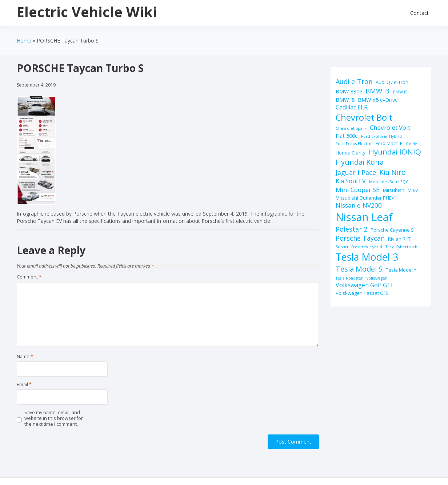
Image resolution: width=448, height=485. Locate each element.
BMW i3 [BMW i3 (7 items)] (378, 91)
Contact (419, 13)
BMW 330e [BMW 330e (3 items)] (349, 91)
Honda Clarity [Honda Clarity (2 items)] (351, 153)
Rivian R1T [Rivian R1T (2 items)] (399, 239)
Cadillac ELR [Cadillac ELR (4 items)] (352, 107)
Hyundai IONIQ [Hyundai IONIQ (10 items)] (395, 152)
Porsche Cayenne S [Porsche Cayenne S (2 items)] (392, 230)
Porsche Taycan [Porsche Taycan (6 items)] (360, 238)
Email (24, 385)
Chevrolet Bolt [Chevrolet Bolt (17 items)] (364, 117)
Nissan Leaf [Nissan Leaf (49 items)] (364, 217)
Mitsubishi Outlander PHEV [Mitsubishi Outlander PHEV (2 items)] (365, 198)
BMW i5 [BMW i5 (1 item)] (400, 92)
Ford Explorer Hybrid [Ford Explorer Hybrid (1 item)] (381, 136)
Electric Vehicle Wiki (87, 12)
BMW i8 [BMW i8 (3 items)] (345, 100)
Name (25, 357)
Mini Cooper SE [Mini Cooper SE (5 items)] (358, 190)
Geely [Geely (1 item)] (411, 144)
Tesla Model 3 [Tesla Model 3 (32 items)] (367, 257)
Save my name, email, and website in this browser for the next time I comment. (54, 419)
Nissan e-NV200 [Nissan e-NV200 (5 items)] (359, 205)
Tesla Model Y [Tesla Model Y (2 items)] (401, 270)
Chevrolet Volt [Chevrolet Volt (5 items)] (390, 127)
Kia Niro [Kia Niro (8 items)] (393, 172)
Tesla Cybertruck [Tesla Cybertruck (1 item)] (401, 247)
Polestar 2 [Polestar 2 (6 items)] (351, 229)
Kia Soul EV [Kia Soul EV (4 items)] (351, 181)
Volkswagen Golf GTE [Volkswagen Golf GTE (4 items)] (365, 285)
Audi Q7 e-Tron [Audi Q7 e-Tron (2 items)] (392, 82)
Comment (29, 277)
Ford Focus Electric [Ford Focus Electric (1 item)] (354, 144)
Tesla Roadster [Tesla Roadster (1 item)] (349, 278)
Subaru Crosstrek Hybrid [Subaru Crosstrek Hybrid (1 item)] (359, 247)
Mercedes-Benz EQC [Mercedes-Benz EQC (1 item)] (389, 182)
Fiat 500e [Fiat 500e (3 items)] (347, 136)
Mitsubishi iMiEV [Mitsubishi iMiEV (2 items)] (401, 190)
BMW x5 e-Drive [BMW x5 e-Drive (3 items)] (378, 100)
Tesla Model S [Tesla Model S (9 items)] (359, 269)
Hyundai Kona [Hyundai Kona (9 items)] (360, 162)
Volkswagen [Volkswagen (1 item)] (377, 278)
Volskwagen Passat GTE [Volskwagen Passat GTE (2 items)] (362, 293)
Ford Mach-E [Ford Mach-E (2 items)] (389, 143)
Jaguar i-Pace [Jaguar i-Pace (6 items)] (356, 172)
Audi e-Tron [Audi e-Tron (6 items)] (354, 81)
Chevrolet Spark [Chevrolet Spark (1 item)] (351, 128)
